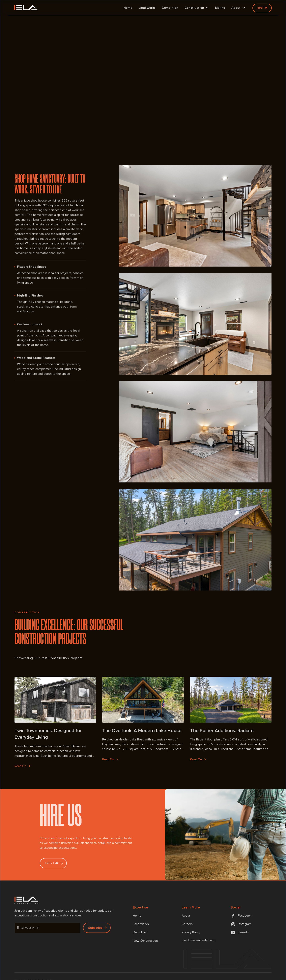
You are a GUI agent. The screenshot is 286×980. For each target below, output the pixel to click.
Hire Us (262, 8)
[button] (197, 8)
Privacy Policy (191, 932)
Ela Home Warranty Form (199, 940)
